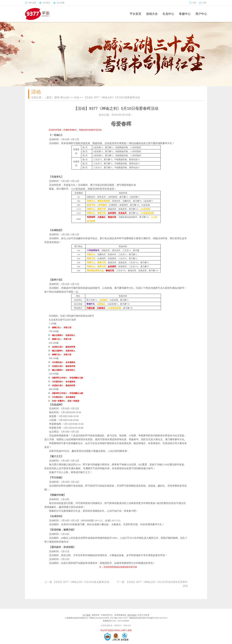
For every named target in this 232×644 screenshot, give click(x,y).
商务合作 (127, 625)
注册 (203, 3)
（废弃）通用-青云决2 (57, 97)
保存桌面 (31, 3)
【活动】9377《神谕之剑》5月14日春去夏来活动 (81, 582)
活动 (77, 97)
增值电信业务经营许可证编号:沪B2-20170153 (148, 618)
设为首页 (45, 3)
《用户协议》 (132, 615)
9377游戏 (87, 615)
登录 (193, 3)
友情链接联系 (107, 625)
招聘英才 (118, 625)
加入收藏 (59, 3)
